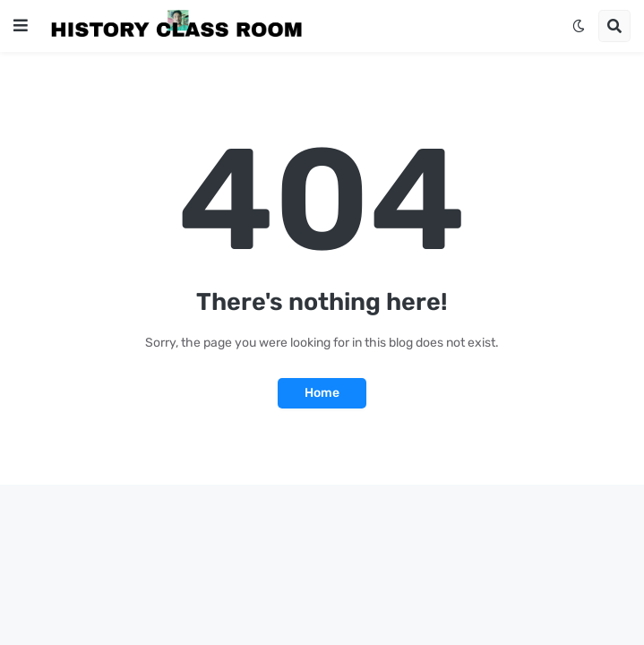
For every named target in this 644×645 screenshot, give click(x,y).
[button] (21, 26)
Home (322, 393)
